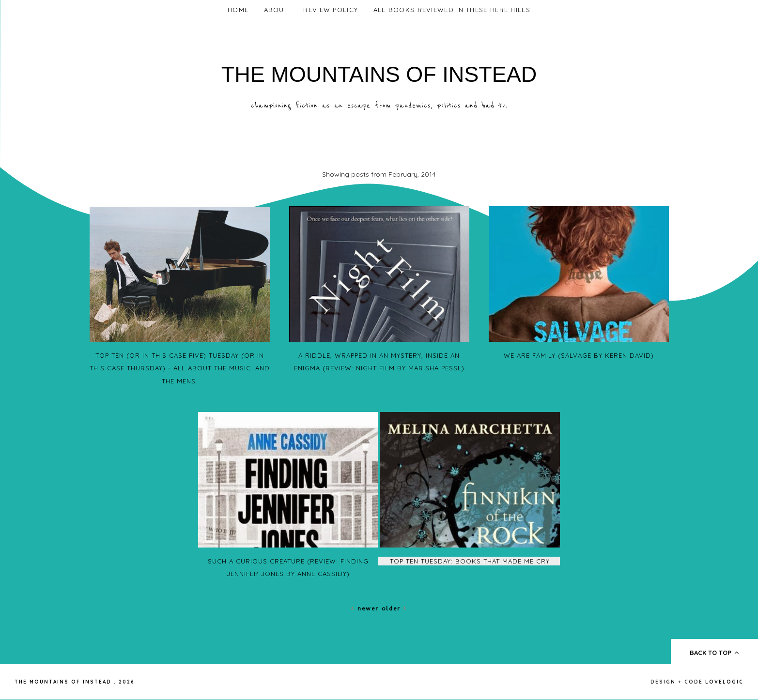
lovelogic (724, 682)
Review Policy (331, 10)
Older (394, 608)
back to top (715, 653)
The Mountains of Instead (379, 74)
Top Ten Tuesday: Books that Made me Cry (470, 561)
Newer (366, 608)
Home (238, 10)
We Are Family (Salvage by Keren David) (579, 355)
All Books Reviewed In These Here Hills (452, 10)
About (276, 10)
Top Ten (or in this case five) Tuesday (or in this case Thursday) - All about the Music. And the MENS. (180, 368)
